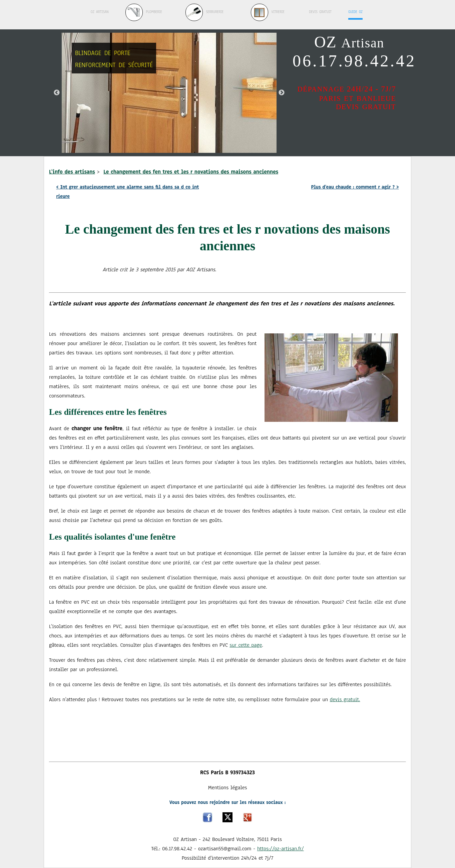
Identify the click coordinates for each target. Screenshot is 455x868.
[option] (169, 93)
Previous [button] (57, 93)
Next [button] (282, 93)
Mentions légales (228, 788)
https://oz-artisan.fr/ (281, 849)
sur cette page (246, 645)
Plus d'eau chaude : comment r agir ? (355, 187)
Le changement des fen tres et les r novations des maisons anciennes (191, 172)
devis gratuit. (345, 699)
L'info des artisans (72, 172)
